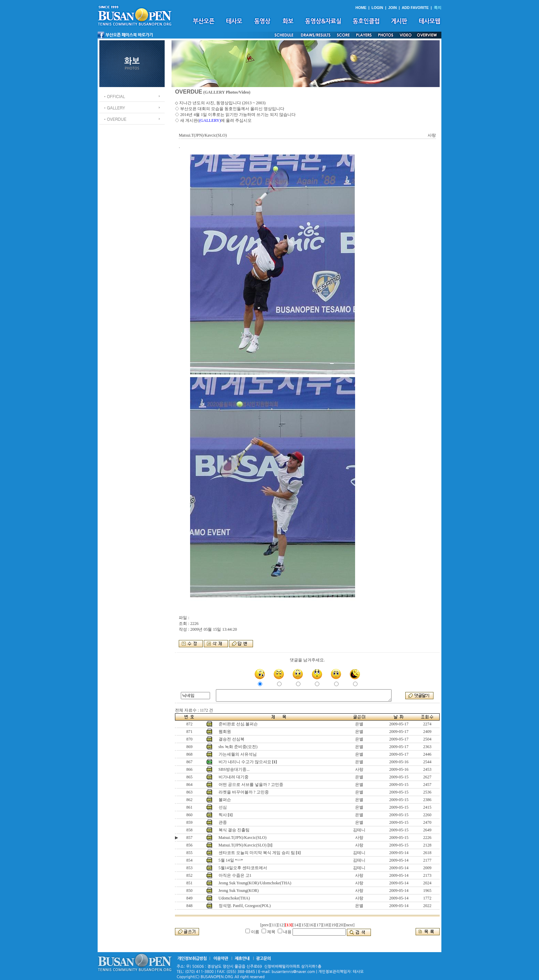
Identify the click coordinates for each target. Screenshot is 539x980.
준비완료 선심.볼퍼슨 (238, 724)
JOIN (392, 8)
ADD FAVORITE (415, 8)
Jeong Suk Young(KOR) (239, 891)
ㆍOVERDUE (115, 119)
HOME (361, 8)
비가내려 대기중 (234, 777)
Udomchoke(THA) (234, 898)
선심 (223, 807)
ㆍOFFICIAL (114, 96)
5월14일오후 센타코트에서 (243, 868)
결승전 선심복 (232, 739)
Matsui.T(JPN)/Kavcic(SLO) (243, 838)
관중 (223, 822)
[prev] (265, 925)
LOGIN (377, 8)
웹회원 (225, 732)
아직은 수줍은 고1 (235, 875)
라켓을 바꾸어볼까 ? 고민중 (244, 792)
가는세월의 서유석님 (238, 754)
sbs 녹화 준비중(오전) (238, 747)
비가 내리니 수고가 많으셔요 (245, 762)
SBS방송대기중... (234, 769)
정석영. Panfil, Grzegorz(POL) (245, 906)
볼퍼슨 (225, 800)
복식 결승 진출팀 (234, 830)
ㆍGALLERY (114, 108)
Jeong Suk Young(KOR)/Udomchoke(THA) (255, 883)
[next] (350, 925)
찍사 (223, 815)
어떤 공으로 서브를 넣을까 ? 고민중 (251, 785)
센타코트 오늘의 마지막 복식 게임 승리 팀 (257, 853)
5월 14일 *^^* (231, 860)
